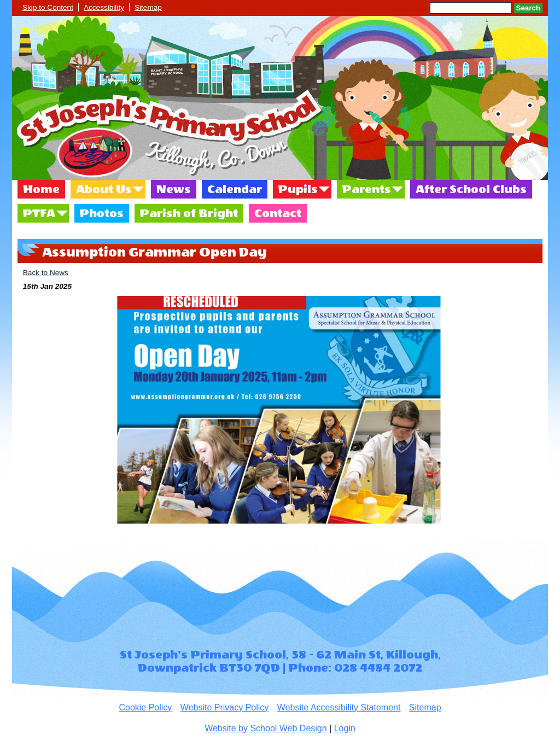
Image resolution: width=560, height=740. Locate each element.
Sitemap (148, 7)
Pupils (298, 189)
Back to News (46, 273)
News (174, 189)
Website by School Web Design (266, 728)
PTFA (39, 213)
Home (41, 189)
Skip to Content (48, 7)
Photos (102, 213)
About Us (104, 189)
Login (345, 728)
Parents (367, 189)
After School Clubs (471, 189)
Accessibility (104, 7)
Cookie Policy (145, 707)
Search (528, 8)
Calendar (235, 189)
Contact (278, 213)
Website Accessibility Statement (339, 707)
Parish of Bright (189, 213)
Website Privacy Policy (225, 707)
